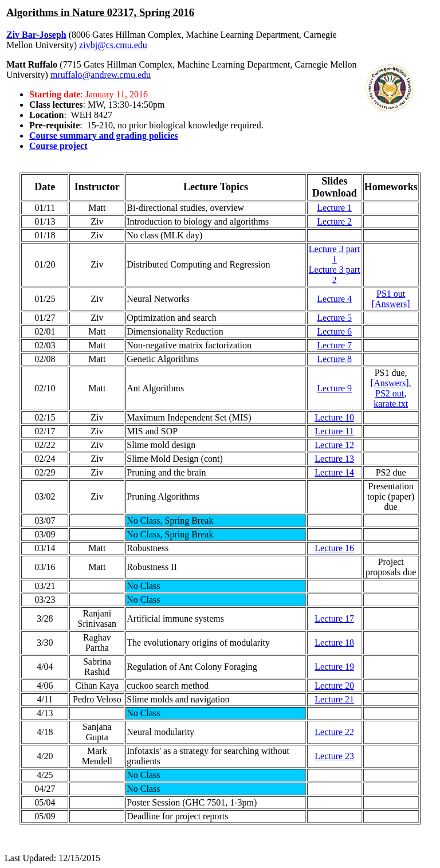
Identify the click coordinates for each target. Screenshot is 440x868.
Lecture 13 (334, 459)
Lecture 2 (334, 221)
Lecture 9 (334, 388)
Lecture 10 (334, 417)
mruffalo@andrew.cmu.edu (101, 75)
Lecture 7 (334, 345)
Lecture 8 (334, 359)
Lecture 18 (334, 643)
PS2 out (390, 393)
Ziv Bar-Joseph (36, 35)
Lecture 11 (335, 431)
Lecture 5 (334, 318)
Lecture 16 (334, 548)
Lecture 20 (334, 686)
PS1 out (391, 294)
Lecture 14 (334, 472)
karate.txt (391, 404)
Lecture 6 (334, 331)
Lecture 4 (334, 299)
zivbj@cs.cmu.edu (113, 45)
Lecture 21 (334, 699)
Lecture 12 (334, 445)
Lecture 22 (334, 732)
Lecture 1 (334, 208)
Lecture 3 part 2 (335, 275)
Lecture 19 (334, 667)
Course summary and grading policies (104, 135)
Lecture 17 (334, 618)
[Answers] (391, 304)
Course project (58, 146)
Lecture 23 (334, 756)
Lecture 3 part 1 (335, 254)
